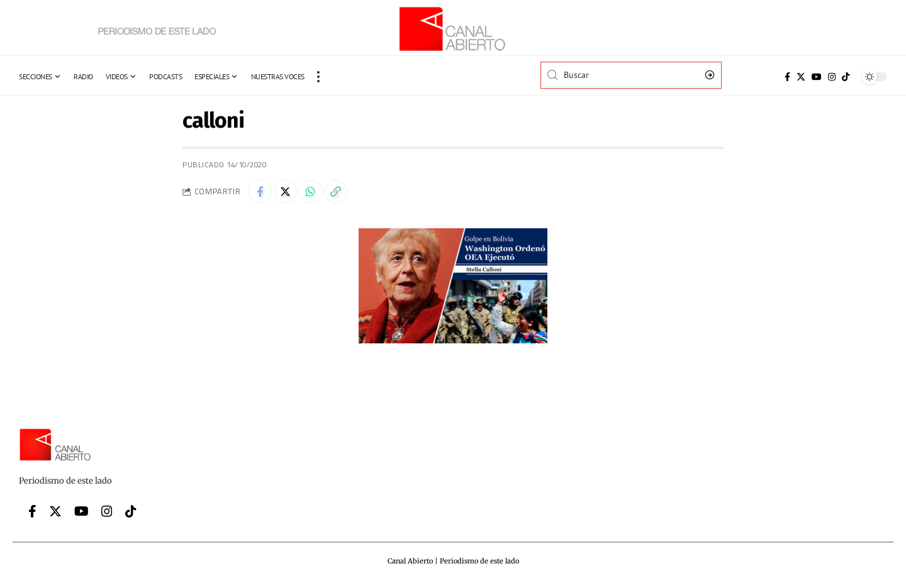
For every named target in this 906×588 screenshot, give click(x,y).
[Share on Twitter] (288, 192)
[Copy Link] (342, 192)
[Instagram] (832, 77)
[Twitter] (801, 77)
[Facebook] (787, 77)
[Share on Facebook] (260, 192)
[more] (318, 77)
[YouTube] (817, 77)
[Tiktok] (846, 77)
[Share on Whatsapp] (315, 192)
